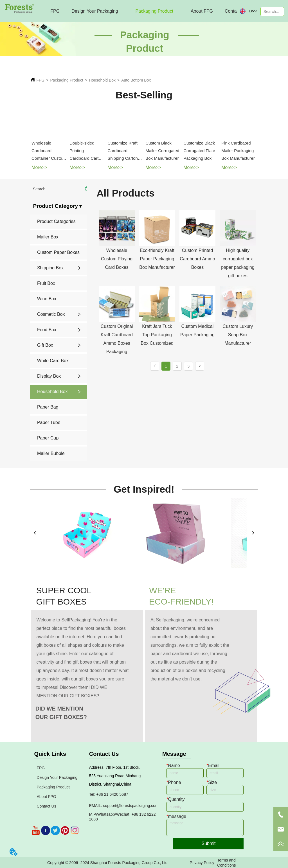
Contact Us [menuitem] (236, 11)
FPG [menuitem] (55, 11)
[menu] (138, 11)
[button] (95, 11)
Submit (209, 843)
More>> (39, 167)
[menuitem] (95, 11)
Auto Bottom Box (136, 80)
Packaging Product (67, 80)
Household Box (102, 80)
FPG (40, 80)
